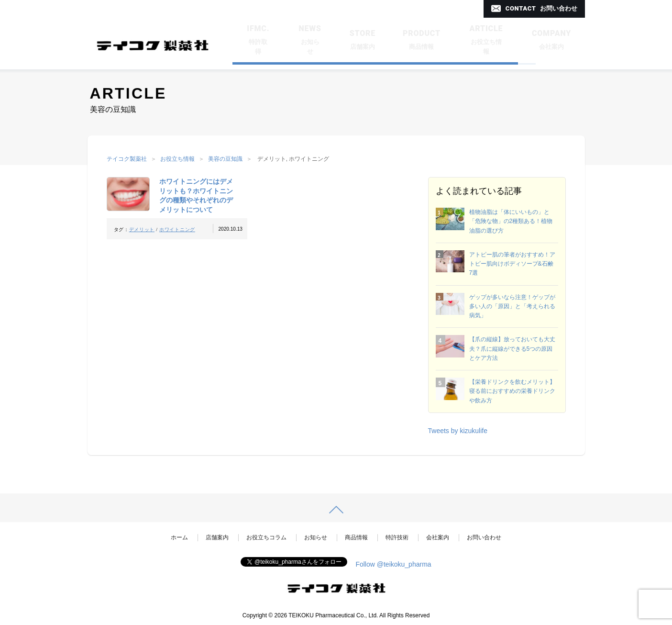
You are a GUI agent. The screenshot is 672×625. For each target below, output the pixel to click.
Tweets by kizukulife (458, 431)
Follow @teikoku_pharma (393, 564)
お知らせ (316, 537)
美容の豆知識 (225, 159)
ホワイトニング (177, 229)
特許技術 (397, 537)
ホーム (179, 537)
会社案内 (438, 537)
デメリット (142, 229)
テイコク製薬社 (127, 159)
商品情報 (356, 537)
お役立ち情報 (177, 159)
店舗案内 (217, 537)
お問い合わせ (484, 537)
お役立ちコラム (266, 537)
